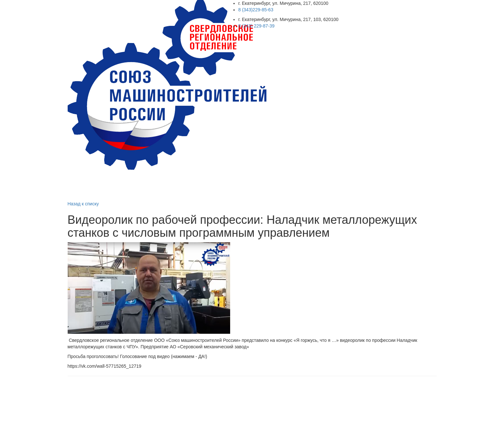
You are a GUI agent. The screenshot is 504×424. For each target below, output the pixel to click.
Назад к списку (83, 204)
